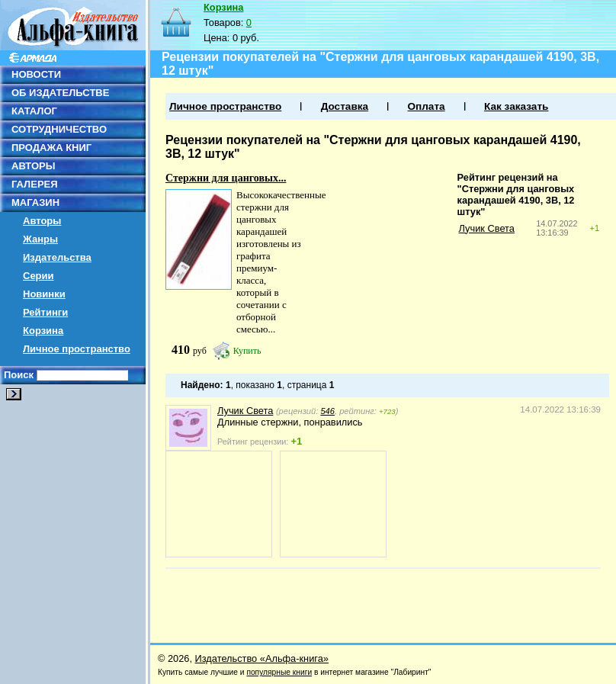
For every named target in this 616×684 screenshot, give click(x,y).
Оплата (426, 106)
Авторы (42, 221)
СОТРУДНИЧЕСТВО (59, 129)
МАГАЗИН (35, 202)
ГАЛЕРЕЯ (35, 184)
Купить (247, 351)
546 (327, 411)
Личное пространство (77, 349)
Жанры (40, 239)
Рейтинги (45, 312)
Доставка (345, 106)
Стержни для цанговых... (226, 178)
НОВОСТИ (36, 74)
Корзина (43, 331)
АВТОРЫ (33, 166)
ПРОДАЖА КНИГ (51, 148)
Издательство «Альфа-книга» (262, 658)
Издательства (57, 257)
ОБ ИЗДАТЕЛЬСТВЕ (60, 93)
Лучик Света (487, 228)
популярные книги (279, 672)
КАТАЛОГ (34, 111)
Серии (38, 276)
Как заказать (516, 106)
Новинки (44, 294)
